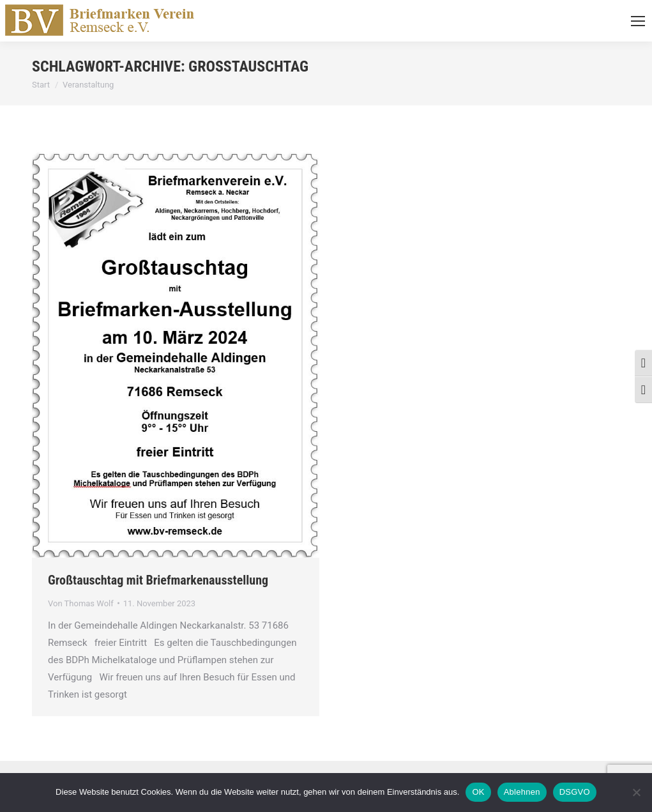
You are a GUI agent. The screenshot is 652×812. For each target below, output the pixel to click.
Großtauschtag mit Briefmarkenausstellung (158, 580)
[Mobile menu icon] (638, 21)
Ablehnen (522, 792)
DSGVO (575, 792)
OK (478, 792)
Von (81, 603)
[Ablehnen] (636, 792)
